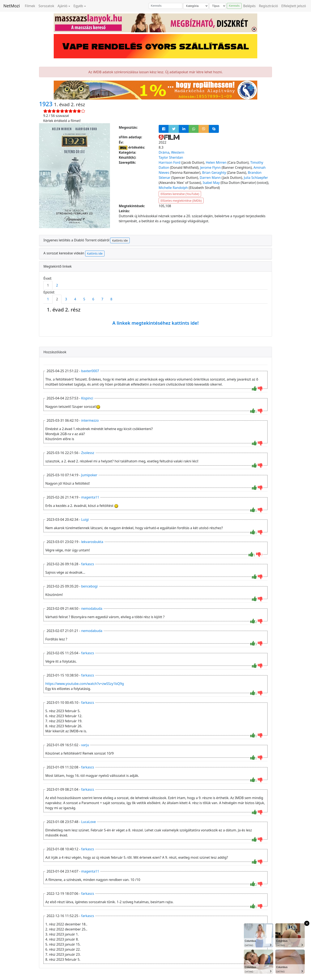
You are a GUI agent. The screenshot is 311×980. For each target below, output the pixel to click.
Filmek (30, 6)
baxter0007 (90, 371)
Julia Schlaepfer (256, 178)
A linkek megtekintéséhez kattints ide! (155, 323)
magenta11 (90, 497)
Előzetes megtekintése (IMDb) (181, 201)
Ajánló (62, 6)
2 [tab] (57, 285)
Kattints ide (120, 240)
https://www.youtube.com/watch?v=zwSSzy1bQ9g (85, 684)
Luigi (85, 519)
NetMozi (12, 6)
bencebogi (90, 586)
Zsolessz (88, 453)
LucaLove (89, 822)
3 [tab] (66, 299)
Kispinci (87, 398)
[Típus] (218, 6)
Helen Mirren (216, 162)
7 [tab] (102, 299)
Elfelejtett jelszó (294, 6)
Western (178, 152)
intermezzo (90, 420)
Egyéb (78, 6)
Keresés (234, 6)
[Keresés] (166, 6)
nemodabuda (92, 608)
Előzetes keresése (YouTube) (180, 194)
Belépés (249, 6)
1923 (46, 104)
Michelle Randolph (173, 188)
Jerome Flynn (210, 167)
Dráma (164, 152)
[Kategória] (196, 6)
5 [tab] (84, 299)
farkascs (88, 564)
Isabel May (211, 183)
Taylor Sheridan (171, 157)
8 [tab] (111, 299)
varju (85, 745)
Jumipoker (89, 475)
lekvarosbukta (92, 542)
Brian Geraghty (214, 173)
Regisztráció (269, 6)
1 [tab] (48, 285)
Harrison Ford (170, 162)
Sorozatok (46, 6)
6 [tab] (93, 299)
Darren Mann (210, 178)
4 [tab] (75, 299)
